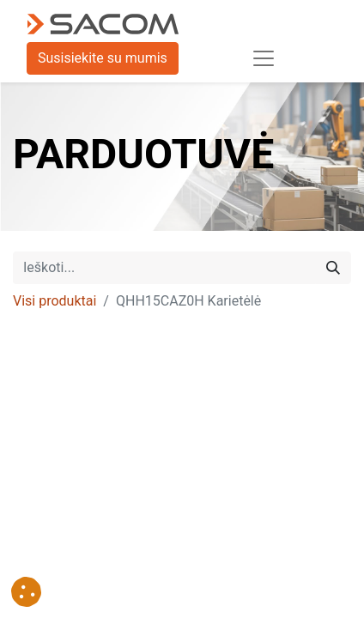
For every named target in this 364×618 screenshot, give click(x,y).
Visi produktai (55, 301)
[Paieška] (333, 268)
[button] (26, 592)
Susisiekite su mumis (103, 58)
